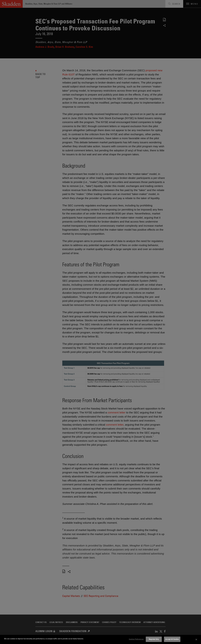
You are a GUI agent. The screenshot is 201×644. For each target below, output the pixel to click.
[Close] (196, 640)
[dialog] (100, 639)
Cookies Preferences (136, 639)
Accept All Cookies (172, 639)
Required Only (154, 639)
